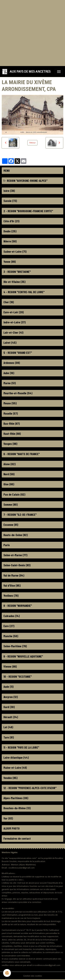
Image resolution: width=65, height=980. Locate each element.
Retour (32, 143)
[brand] (27, 72)
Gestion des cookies (33, 976)
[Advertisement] (32, 33)
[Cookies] (7, 973)
